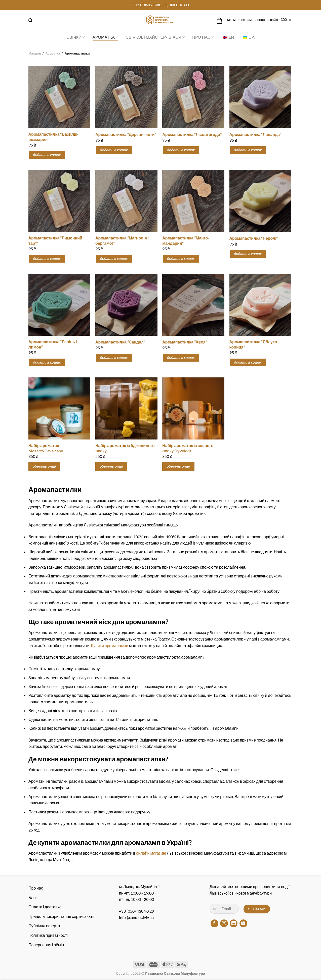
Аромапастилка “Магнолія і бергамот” (122, 240)
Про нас (203, 37)
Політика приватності (48, 935)
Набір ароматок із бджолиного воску (125, 448)
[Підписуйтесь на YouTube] (243, 923)
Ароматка (105, 37)
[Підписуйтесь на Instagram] (224, 923)
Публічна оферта (44, 926)
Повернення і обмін (46, 945)
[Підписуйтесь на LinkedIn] (234, 923)
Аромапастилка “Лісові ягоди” (192, 134)
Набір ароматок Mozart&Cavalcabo (46, 448)
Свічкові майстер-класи (155, 37)
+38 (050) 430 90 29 (136, 911)
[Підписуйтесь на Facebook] (214, 923)
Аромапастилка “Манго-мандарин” (186, 240)
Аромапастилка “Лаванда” (255, 134)
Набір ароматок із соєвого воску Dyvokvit (188, 448)
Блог (33, 897)
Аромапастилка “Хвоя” (185, 342)
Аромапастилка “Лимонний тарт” (55, 240)
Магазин (35, 53)
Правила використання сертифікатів (62, 916)
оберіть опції (45, 466)
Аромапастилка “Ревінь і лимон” (53, 344)
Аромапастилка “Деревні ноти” (126, 134)
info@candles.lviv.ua (136, 917)
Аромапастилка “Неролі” (254, 238)
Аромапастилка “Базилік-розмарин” (54, 137)
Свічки (76, 37)
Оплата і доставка (45, 907)
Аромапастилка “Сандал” (120, 342)
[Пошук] (30, 20)
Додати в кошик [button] (47, 155)
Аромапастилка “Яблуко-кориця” (254, 344)
